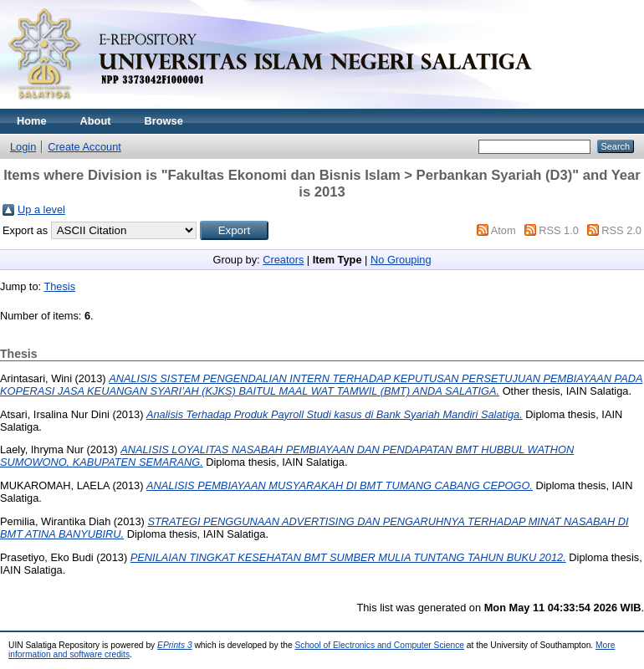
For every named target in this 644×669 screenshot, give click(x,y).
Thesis (59, 286)
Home (32, 121)
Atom (503, 230)
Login (23, 147)
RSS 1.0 (559, 230)
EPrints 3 (175, 645)
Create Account (84, 147)
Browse (164, 121)
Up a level (41, 209)
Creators (283, 260)
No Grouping (401, 260)
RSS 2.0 (621, 230)
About (96, 121)
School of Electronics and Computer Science (379, 645)
